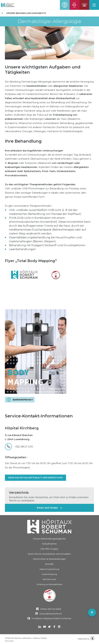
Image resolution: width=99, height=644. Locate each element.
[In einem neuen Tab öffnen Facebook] (54, 627)
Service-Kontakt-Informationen (39, 416)
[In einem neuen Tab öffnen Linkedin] (40, 627)
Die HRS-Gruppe (49, 549)
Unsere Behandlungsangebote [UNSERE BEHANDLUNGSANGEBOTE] (26, 13)
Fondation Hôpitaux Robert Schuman (51, 618)
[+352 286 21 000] (19, 447)
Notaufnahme (49, 544)
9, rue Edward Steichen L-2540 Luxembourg (19, 437)
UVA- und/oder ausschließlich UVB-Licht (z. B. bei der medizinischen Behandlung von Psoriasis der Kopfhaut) (45, 212)
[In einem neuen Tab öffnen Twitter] (49, 627)
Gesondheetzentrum (51, 614)
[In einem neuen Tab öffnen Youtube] (45, 627)
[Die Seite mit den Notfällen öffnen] (84, 5)
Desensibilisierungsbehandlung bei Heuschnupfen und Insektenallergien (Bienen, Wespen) (45, 239)
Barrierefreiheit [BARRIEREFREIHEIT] (23, 400)
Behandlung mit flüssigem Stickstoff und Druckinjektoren (47, 245)
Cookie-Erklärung (49, 574)
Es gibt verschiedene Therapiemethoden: (28, 206)
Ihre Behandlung (23, 141)
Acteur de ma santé (51, 609)
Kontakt (49, 564)
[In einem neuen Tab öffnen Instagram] (59, 627)
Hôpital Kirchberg (22, 428)
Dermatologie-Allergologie (49, 21)
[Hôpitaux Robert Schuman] (49, 526)
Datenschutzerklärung (49, 569)
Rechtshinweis (49, 579)
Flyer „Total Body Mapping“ (31, 261)
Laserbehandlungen (22, 249)
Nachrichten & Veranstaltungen (49, 559)
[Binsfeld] (92, 639)
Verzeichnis (19, 493)
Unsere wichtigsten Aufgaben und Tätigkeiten (43, 70)
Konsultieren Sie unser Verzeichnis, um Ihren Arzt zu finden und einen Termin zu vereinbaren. (49, 499)
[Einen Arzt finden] (49, 508)
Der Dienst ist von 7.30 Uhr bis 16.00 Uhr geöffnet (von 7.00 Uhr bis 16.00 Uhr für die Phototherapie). (49, 465)
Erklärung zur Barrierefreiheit (49, 584)
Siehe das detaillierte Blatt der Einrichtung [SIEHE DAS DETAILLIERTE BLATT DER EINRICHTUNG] (35, 478)
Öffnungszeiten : (16, 457)
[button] (94, 5)
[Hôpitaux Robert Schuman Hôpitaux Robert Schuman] (7, 5)
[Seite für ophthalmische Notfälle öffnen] (75, 5)
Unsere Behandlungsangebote (49, 539)
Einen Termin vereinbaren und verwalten (49, 554)
